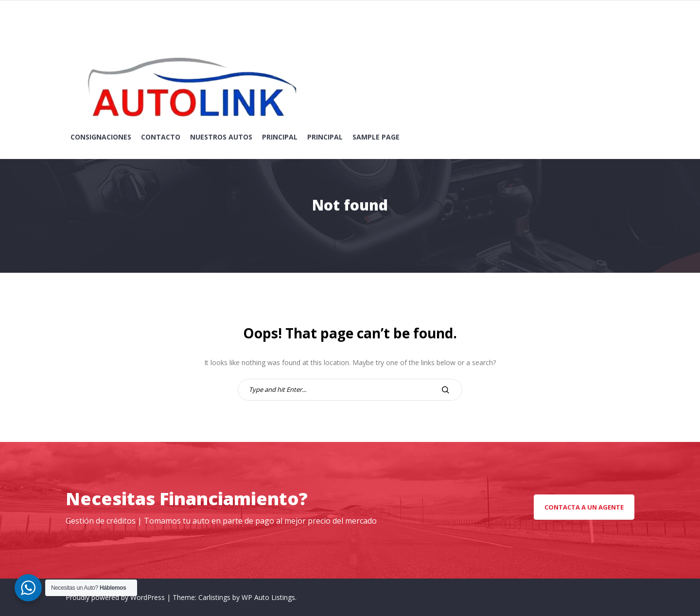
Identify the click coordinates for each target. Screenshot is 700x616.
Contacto (161, 137)
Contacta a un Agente (584, 507)
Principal (280, 137)
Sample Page (376, 137)
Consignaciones (101, 137)
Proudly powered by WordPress (116, 597)
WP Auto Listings (268, 597)
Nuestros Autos (221, 137)
